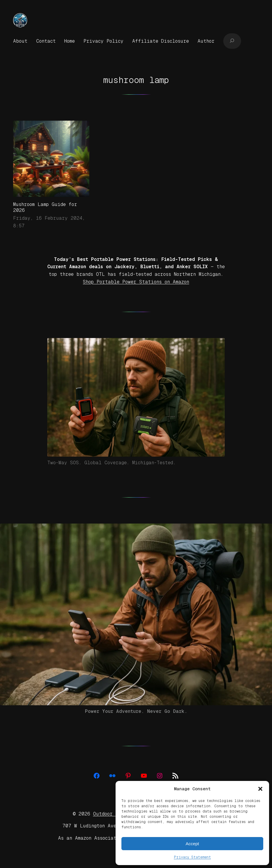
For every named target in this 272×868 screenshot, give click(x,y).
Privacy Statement (192, 857)
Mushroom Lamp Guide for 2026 (45, 207)
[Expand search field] (232, 41)
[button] (260, 789)
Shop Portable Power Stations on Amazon (136, 282)
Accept (192, 844)
